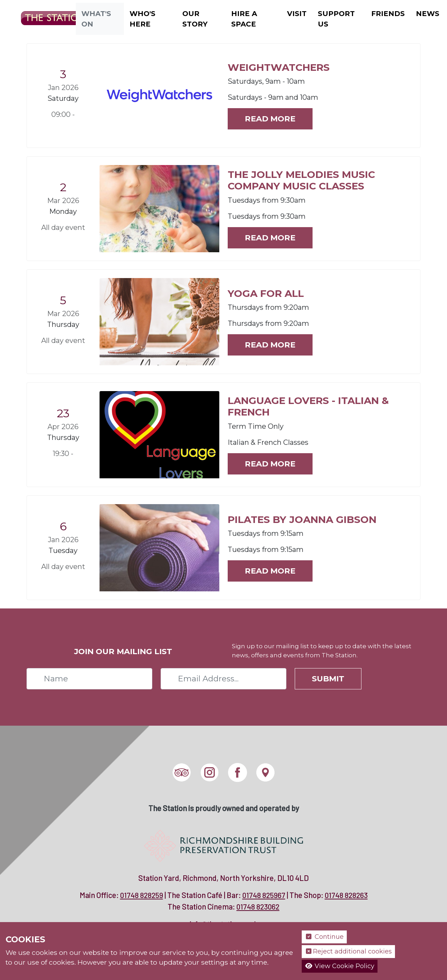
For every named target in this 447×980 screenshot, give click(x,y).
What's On (96, 19)
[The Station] (50, 18)
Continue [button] (324, 937)
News (428, 14)
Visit (297, 14)
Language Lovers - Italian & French (308, 406)
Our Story (195, 19)
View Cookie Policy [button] (340, 966)
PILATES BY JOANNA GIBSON (302, 519)
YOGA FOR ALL (266, 293)
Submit (328, 679)
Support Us (336, 19)
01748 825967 (264, 895)
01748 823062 (258, 907)
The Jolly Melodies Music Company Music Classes (301, 180)
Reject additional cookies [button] (348, 951)
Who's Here (142, 19)
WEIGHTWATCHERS (279, 67)
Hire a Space (244, 19)
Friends (388, 14)
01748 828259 (142, 895)
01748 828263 (346, 895)
